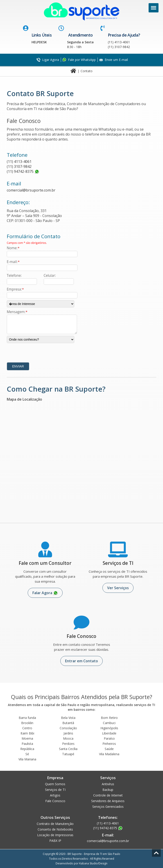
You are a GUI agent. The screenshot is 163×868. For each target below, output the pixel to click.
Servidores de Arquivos (108, 801)
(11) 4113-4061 (19, 162)
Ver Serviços (118, 588)
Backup (108, 790)
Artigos (55, 795)
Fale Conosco (55, 801)
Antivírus (108, 784)
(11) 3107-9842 (19, 166)
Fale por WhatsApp (82, 60)
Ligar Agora (51, 60)
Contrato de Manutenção (55, 824)
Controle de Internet (108, 795)
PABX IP (55, 841)
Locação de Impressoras (55, 835)
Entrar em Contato (81, 661)
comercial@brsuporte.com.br (31, 190)
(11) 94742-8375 (20, 171)
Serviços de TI (55, 790)
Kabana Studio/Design (93, 863)
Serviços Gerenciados (108, 807)
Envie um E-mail (116, 60)
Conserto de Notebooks (55, 829)
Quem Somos (55, 784)
